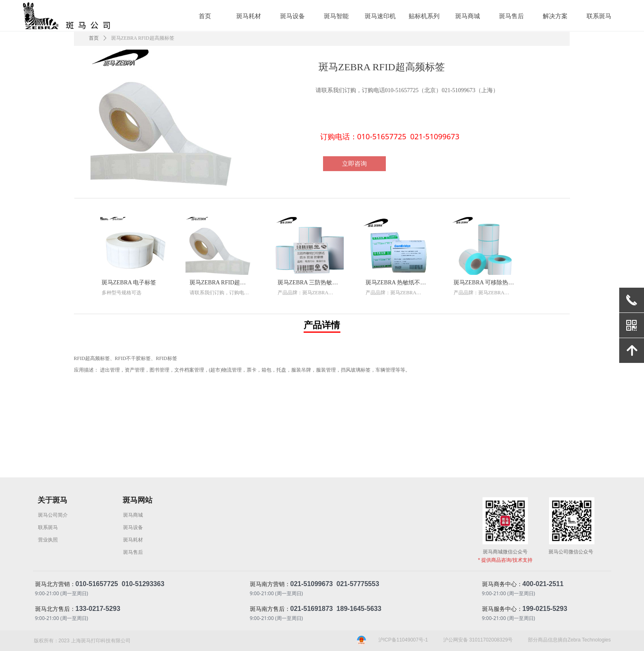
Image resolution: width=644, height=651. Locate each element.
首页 (94, 38)
